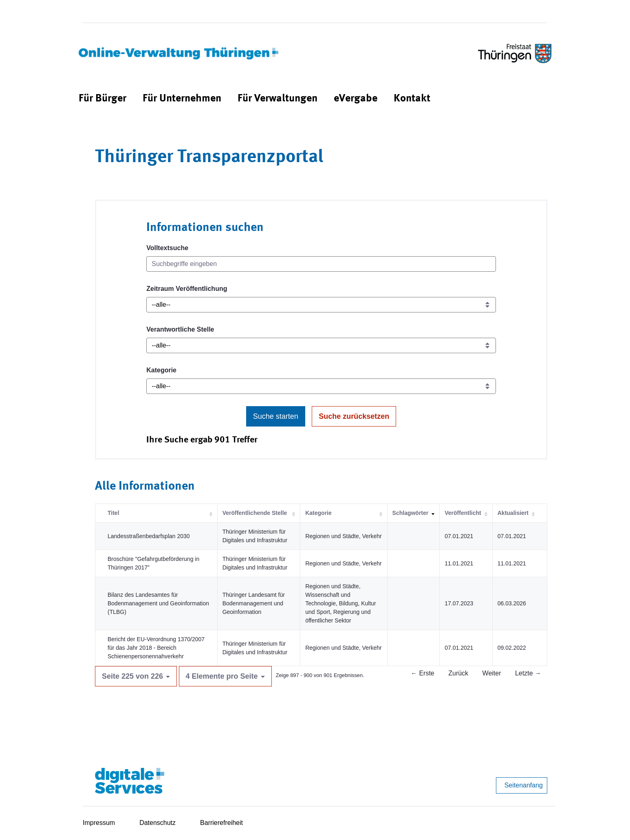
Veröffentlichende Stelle (255, 513)
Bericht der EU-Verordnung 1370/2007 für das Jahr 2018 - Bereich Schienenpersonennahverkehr (156, 648)
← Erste (423, 673)
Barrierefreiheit (221, 823)
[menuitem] (102, 99)
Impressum (99, 823)
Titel (113, 513)
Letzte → (528, 673)
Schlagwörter (411, 513)
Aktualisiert (513, 513)
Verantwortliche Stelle (180, 329)
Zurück (458, 673)
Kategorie (161, 370)
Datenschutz (157, 823)
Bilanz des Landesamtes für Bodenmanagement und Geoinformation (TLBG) (158, 603)
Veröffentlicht (463, 513)
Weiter (492, 673)
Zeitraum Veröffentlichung (187, 289)
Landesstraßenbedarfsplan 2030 (149, 536)
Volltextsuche (167, 248)
